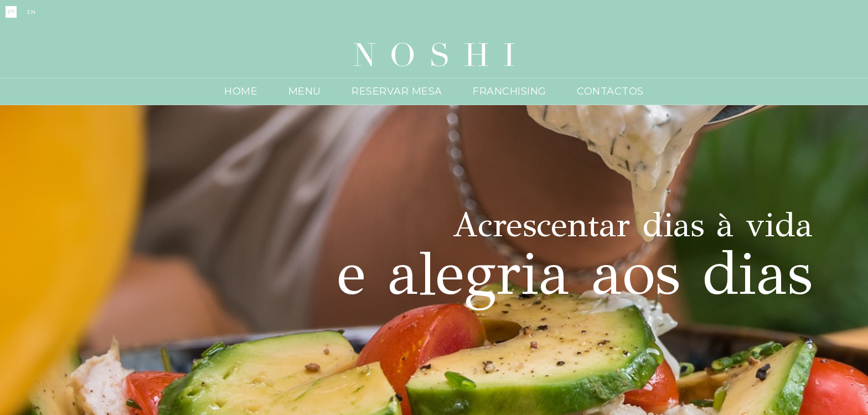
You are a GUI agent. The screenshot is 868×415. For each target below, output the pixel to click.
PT (11, 12)
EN (31, 12)
